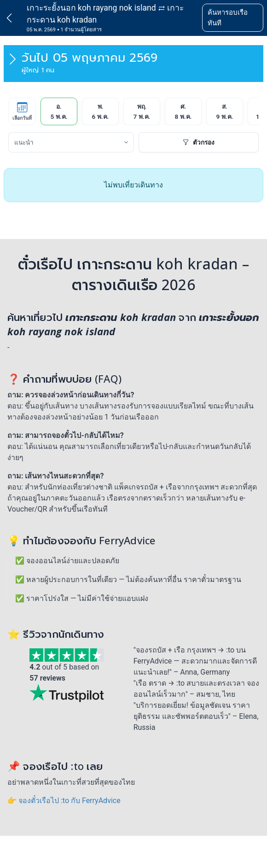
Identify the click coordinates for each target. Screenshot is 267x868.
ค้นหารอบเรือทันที (228, 18)
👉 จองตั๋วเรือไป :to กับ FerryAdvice (64, 801)
